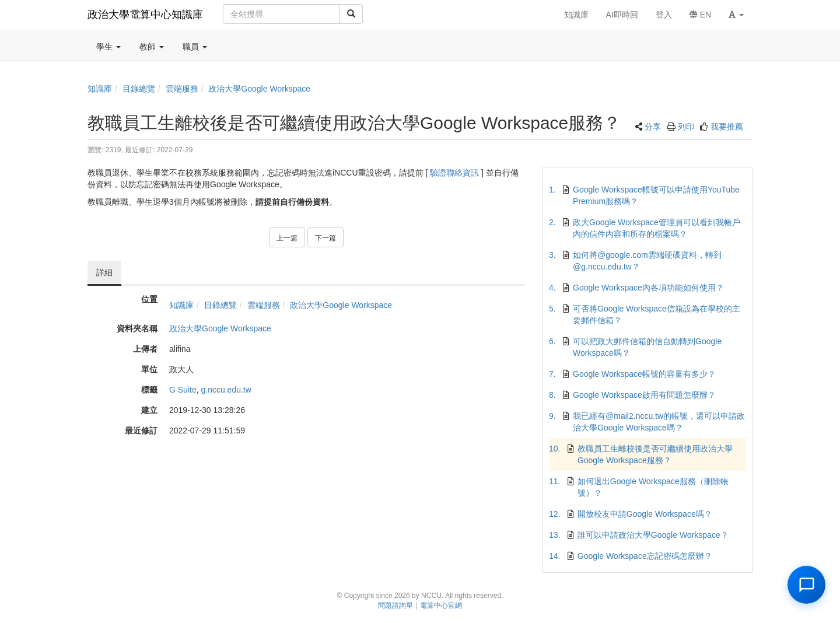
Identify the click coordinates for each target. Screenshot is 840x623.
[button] (736, 15)
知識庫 (100, 89)
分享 (653, 127)
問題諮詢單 (395, 605)
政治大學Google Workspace (259, 89)
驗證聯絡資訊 (454, 173)
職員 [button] (195, 47)
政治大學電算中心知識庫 (145, 15)
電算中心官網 (441, 605)
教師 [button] (152, 47)
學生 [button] (108, 47)
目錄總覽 (139, 89)
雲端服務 (182, 89)
